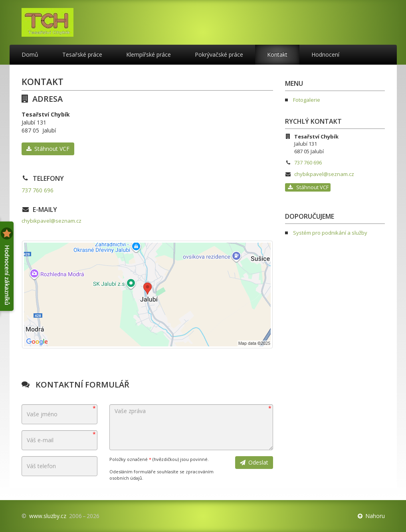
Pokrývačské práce (219, 54)
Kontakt (277, 54)
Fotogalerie (307, 100)
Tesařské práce (82, 54)
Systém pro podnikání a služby (330, 233)
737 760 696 (38, 190)
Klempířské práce (149, 54)
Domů (30, 54)
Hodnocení (325, 54)
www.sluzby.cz (48, 516)
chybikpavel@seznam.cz (51, 221)
